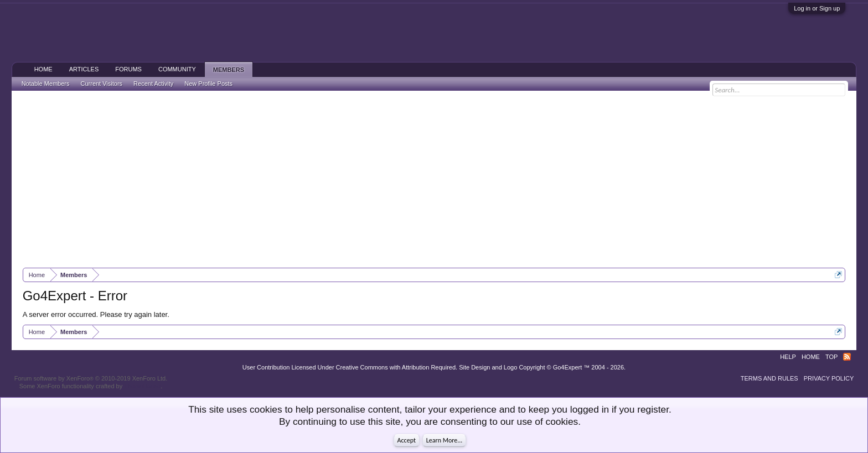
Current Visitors (102, 84)
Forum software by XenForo (91, 378)
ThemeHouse (142, 386)
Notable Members (46, 84)
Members (229, 70)
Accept (407, 440)
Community (177, 69)
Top (831, 357)
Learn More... (445, 440)
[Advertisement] (434, 179)
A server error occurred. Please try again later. (96, 314)
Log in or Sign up (817, 8)
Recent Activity (153, 84)
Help (788, 357)
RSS (847, 357)
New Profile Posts (208, 84)
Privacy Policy (829, 378)
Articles (84, 69)
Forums (128, 69)
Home (43, 69)
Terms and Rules (769, 378)
